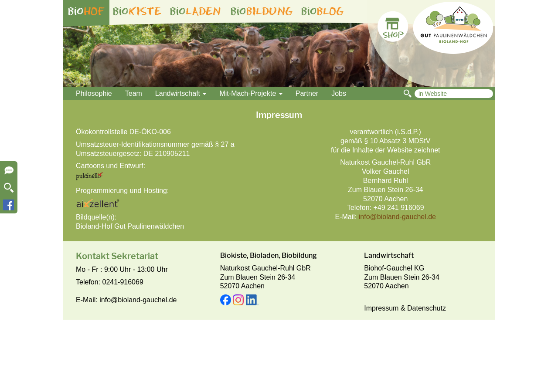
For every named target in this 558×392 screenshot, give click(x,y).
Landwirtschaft (181, 93)
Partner (307, 93)
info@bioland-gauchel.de (397, 217)
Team (134, 93)
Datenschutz (427, 308)
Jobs (339, 93)
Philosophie (94, 93)
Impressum (381, 308)
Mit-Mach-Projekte (251, 93)
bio (86, 11)
